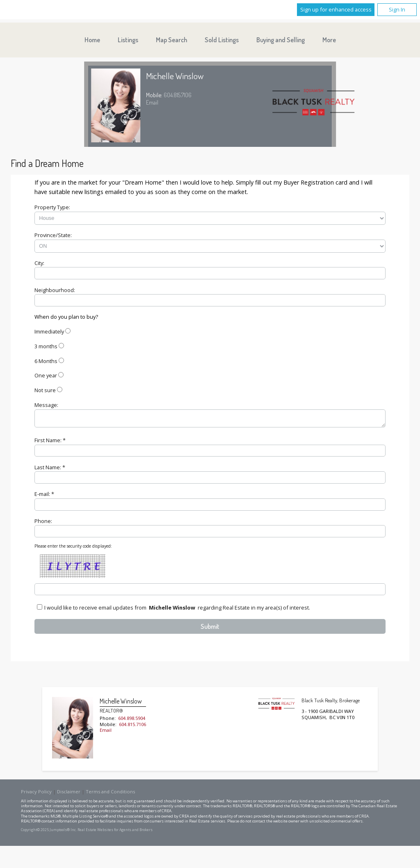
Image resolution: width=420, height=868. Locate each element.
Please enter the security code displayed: (73, 548)
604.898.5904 (132, 721)
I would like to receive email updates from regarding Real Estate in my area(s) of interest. (177, 610)
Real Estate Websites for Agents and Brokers (115, 832)
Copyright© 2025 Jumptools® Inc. (49, 832)
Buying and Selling (281, 40)
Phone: (43, 523)
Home (92, 40)
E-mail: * (44, 496)
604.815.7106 (178, 95)
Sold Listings (222, 40)
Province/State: (53, 235)
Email (152, 102)
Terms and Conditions (110, 794)
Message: (46, 405)
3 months (46, 346)
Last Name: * (50, 470)
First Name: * (50, 443)
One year (46, 375)
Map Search (171, 40)
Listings (128, 40)
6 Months (46, 361)
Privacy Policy (36, 794)
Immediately (49, 331)
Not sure (45, 390)
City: (39, 263)
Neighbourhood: (55, 290)
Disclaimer (69, 794)
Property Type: (52, 207)
